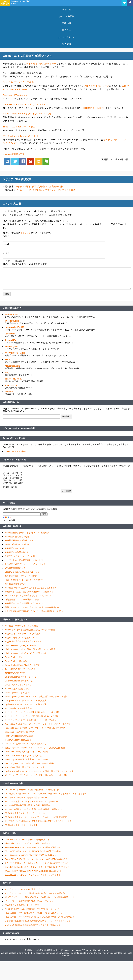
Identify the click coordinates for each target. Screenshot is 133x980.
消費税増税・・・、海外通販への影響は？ (24, 600)
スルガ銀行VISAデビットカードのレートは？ (25, 564)
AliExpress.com (12, 366)
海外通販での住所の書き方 (17, 552)
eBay (7, 372)
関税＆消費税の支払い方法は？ (19, 544)
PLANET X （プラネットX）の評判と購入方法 (26, 744)
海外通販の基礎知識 (12, 526)
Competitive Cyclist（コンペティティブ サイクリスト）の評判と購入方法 (38, 724)
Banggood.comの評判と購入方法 (20, 732)
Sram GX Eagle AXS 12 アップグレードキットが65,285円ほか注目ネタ (37, 867)
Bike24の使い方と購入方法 (17, 689)
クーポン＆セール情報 (13, 783)
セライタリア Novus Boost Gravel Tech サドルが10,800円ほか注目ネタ (37, 863)
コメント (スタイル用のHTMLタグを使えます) (25, 264)
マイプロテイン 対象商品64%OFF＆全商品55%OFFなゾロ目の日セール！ (38, 821)
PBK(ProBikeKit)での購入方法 (18, 708)
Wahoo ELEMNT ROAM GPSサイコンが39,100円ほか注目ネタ (33, 871)
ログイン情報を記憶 (15, 261)
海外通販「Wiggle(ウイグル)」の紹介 (22, 626)
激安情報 (67, 44)
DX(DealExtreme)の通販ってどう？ (21, 677)
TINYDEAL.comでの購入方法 (18, 740)
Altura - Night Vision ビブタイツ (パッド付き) (27, 114)
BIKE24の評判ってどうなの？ (18, 685)
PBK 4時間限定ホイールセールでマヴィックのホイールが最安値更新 (36, 817)
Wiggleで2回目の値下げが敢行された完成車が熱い (40, 186)
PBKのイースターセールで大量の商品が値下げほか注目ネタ (32, 790)
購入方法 (67, 30)
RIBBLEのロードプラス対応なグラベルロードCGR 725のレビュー (35, 913)
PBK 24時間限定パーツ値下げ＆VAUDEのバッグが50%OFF (32, 801)
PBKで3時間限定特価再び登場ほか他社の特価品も (27, 805)
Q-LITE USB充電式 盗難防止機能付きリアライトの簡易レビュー (34, 925)
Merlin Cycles (11, 314)
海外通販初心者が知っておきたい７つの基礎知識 (27, 533)
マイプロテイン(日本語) (15, 353)
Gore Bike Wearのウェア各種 (18, 82)
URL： (6, 253)
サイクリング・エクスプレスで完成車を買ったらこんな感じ (32, 716)
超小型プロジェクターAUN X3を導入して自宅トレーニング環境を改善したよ (40, 897)
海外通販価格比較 (11, 402)
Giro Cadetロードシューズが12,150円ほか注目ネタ (28, 843)
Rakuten (9, 392)
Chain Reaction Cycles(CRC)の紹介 (21, 645)
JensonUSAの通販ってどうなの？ (20, 669)
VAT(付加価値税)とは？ (15, 568)
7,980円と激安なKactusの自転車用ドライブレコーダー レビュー (34, 909)
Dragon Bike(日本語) (14, 327)
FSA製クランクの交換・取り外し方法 (22, 905)
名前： (6, 236)
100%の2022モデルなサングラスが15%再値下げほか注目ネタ (33, 875)
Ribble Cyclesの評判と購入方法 (19, 736)
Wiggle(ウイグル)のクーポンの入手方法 (23, 634)
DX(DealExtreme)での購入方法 (19, 681)
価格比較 (67, 9)
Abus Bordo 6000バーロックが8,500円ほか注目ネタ (28, 840)
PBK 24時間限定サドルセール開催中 (21, 825)
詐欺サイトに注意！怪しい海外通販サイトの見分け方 (29, 592)
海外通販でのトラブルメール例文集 (21, 576)
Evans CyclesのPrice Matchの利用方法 (22, 665)
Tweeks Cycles (12, 321)
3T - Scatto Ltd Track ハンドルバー (22, 136)
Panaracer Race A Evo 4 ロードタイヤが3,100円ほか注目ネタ (32, 847)
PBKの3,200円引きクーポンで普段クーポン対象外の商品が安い (33, 809)
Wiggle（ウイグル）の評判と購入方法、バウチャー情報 (30, 630)
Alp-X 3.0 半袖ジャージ (97, 86)
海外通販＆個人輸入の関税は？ (19, 537)
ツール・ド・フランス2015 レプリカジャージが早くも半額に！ (46, 190)
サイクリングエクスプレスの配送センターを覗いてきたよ (31, 720)
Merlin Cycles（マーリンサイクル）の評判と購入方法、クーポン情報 (36, 696)
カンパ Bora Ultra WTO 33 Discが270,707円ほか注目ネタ (30, 855)
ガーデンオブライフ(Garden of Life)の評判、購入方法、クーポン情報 (36, 775)
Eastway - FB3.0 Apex (15, 95)
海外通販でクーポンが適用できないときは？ (25, 603)
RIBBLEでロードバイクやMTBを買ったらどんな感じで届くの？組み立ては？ (40, 917)
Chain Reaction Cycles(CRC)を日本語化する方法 (27, 653)
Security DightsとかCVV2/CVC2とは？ (22, 572)
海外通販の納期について (16, 584)
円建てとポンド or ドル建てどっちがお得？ (24, 580)
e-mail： (7, 244)
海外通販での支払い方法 (16, 548)
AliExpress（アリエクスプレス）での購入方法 (26, 700)
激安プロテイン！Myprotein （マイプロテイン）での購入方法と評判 (36, 748)
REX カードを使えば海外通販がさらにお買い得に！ (28, 595)
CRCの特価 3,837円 (94, 108)
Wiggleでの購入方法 (15, 154)
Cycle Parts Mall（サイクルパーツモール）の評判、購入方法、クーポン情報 (39, 771)
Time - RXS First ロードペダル (19, 127)
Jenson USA (11, 340)
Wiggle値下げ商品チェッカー (41, 64)
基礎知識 (67, 23)
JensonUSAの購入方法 (15, 673)
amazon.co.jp (11, 385)
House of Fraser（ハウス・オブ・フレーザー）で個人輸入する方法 (35, 728)
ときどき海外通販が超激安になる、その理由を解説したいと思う (34, 611)
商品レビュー (9, 883)
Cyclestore (10, 334)
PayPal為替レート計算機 (14, 460)
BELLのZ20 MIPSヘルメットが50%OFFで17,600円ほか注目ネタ (34, 851)
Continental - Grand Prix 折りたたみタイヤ (26, 104)
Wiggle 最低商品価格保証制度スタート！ (23, 641)
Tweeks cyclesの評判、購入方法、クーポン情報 (26, 759)
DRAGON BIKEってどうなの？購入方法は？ (25, 756)
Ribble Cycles (11, 347)
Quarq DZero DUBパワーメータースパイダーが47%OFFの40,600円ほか (37, 859)
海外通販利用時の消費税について (20, 540)
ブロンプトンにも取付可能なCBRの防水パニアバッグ (29, 901)
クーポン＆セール (67, 37)
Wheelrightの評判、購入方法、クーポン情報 (25, 767)
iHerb (7, 359)
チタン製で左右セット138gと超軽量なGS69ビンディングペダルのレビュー (39, 921)
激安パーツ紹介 (10, 833)
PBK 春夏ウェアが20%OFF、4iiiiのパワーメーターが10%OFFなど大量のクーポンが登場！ (46, 794)
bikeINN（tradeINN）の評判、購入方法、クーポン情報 (29, 763)
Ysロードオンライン (14, 379)
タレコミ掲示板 (66, 16)
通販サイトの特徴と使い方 (15, 620)
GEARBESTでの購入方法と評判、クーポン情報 (26, 752)
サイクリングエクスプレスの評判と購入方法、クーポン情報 (32, 712)
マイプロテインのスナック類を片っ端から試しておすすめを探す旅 (35, 893)
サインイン (25, 233)
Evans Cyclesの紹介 (14, 657)
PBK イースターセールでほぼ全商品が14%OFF (26, 797)
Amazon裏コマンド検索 (14, 438)
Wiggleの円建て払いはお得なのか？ (21, 638)
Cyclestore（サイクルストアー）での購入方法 (26, 704)
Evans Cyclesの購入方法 (16, 661)
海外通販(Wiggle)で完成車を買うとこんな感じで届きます (31, 588)
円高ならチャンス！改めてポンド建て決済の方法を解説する (32, 607)
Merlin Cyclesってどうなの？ (18, 693)
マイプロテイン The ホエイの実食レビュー (24, 889)
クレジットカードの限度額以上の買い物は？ (25, 560)
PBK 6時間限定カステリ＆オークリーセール (25, 813)
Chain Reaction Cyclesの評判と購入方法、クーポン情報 (30, 649)
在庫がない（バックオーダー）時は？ (22, 556)
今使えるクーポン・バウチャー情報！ (20, 428)
